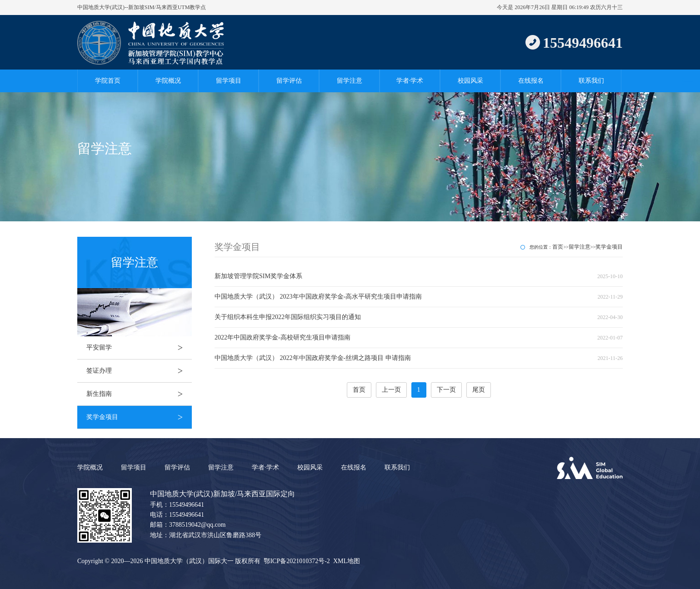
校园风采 (470, 81)
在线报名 (531, 81)
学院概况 (168, 81)
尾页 (479, 390)
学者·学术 (410, 81)
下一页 (446, 390)
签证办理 (139, 371)
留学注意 (350, 81)
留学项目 (229, 81)
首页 (558, 247)
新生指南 (139, 394)
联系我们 (591, 81)
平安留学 (139, 348)
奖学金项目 (139, 417)
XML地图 (347, 561)
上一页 (391, 390)
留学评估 (289, 81)
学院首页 (108, 81)
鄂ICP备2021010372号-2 (297, 561)
